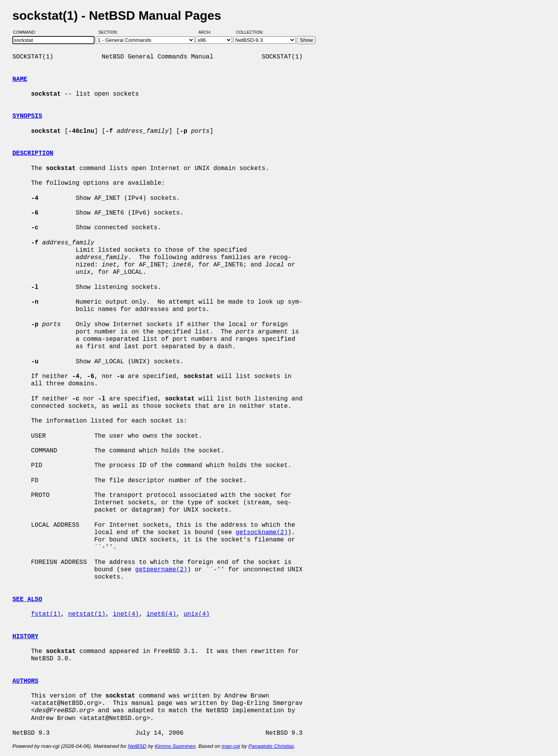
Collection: (250, 32)
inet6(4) (161, 614)
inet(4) (126, 614)
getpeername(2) (161, 570)
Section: (110, 32)
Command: (27, 32)
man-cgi (231, 746)
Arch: (208, 32)
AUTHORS (25, 681)
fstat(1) (46, 614)
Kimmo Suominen (175, 746)
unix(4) (197, 614)
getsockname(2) (262, 533)
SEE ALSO (27, 600)
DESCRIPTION (33, 153)
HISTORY (25, 637)
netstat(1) (87, 614)
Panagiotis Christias (271, 746)
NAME (20, 79)
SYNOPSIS (27, 116)
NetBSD (137, 746)
